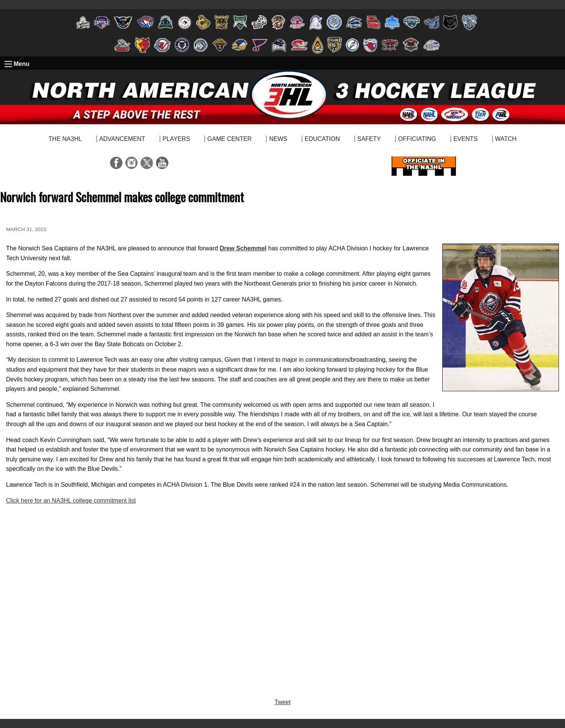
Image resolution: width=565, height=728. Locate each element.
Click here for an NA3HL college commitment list (71, 501)
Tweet (283, 702)
